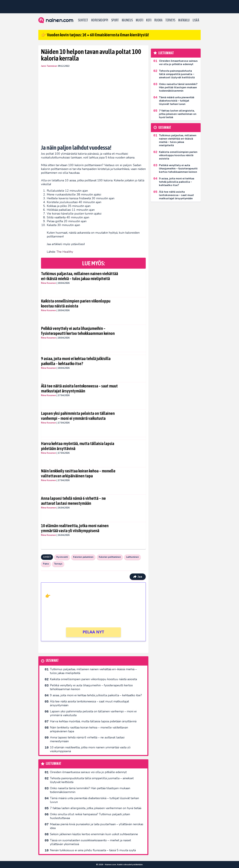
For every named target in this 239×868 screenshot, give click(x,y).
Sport (115, 20)
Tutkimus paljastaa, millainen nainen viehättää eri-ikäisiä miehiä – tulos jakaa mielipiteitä (80, 276)
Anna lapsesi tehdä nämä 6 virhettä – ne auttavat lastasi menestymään (73, 501)
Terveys (170, 20)
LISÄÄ (196, 20)
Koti (149, 20)
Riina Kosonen (48, 283)
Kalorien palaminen (83, 557)
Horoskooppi (100, 20)
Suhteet (83, 20)
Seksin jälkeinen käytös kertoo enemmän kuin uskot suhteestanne (94, 834)
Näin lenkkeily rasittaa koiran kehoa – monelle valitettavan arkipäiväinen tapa (78, 473)
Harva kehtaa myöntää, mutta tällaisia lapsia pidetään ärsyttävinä (78, 446)
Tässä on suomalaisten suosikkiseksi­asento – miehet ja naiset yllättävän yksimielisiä (90, 842)
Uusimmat (52, 661)
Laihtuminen (132, 557)
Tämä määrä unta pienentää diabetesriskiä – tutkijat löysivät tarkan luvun (94, 800)
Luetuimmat (54, 764)
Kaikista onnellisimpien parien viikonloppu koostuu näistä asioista (76, 303)
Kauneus (127, 20)
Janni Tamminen (49, 66)
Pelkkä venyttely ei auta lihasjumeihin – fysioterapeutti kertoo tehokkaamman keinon (78, 331)
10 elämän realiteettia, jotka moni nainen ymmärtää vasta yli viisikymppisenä (75, 528)
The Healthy (65, 252)
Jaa (138, 577)
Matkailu (184, 20)
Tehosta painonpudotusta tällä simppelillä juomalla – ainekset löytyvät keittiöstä (92, 780)
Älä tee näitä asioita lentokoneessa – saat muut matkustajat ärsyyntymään (79, 388)
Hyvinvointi (62, 557)
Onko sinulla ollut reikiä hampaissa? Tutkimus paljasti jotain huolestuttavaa (90, 816)
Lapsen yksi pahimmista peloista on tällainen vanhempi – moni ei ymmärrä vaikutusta (78, 416)
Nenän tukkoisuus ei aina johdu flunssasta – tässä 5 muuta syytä (93, 850)
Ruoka (158, 20)
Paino (46, 564)
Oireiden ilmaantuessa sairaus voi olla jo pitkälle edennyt (88, 772)
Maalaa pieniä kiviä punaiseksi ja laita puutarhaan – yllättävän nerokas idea (97, 826)
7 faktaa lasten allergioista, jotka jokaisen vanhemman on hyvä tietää (96, 808)
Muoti (139, 20)
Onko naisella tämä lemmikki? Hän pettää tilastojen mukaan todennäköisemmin (90, 790)
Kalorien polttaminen (110, 557)
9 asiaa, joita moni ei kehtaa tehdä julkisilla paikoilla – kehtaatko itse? (76, 361)
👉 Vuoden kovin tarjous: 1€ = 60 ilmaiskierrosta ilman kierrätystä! (95, 35)
